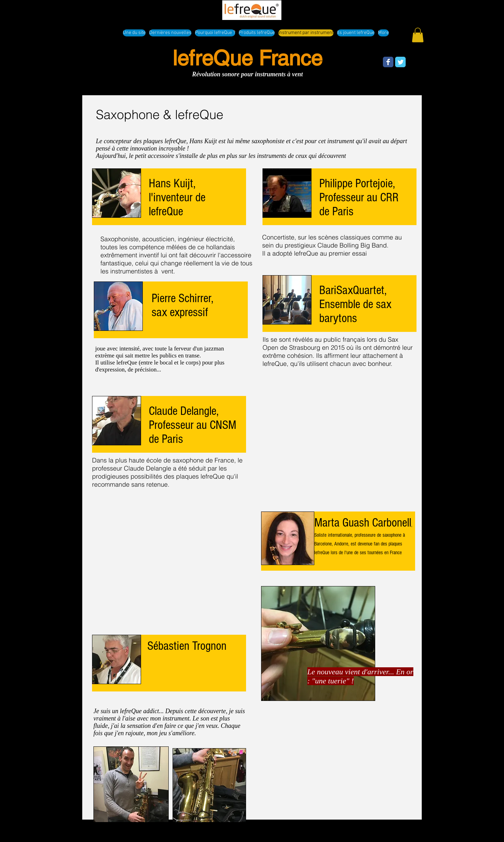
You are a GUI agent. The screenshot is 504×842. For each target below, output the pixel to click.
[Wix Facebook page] (388, 62)
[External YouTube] (170, 560)
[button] (418, 35)
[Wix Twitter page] (400, 62)
